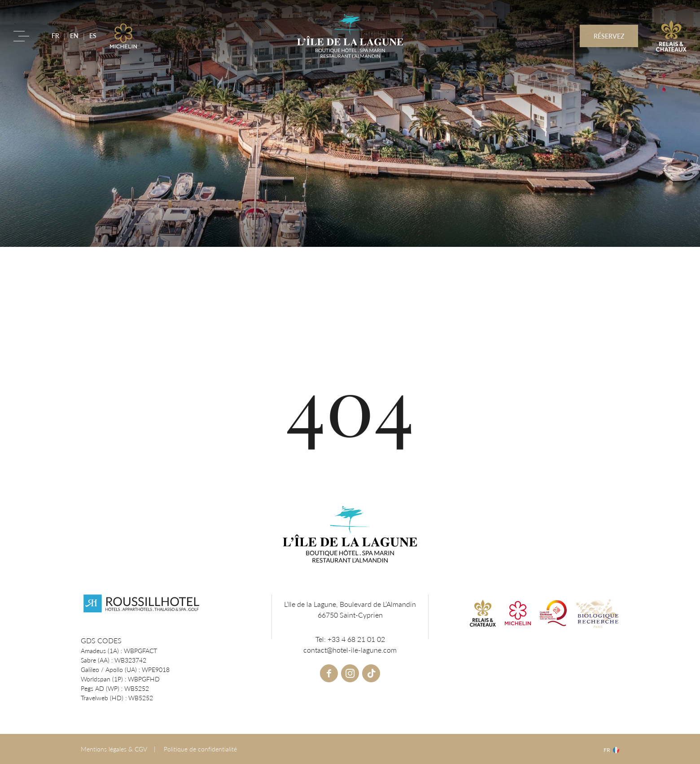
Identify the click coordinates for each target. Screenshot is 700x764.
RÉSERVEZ (609, 36)
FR (55, 35)
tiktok (371, 673)
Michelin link (123, 36)
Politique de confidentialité (200, 749)
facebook (329, 673)
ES (93, 35)
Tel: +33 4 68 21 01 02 (350, 639)
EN (74, 35)
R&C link (671, 36)
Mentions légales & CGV (114, 749)
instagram (350, 673)
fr (607, 750)
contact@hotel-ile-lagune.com (350, 650)
